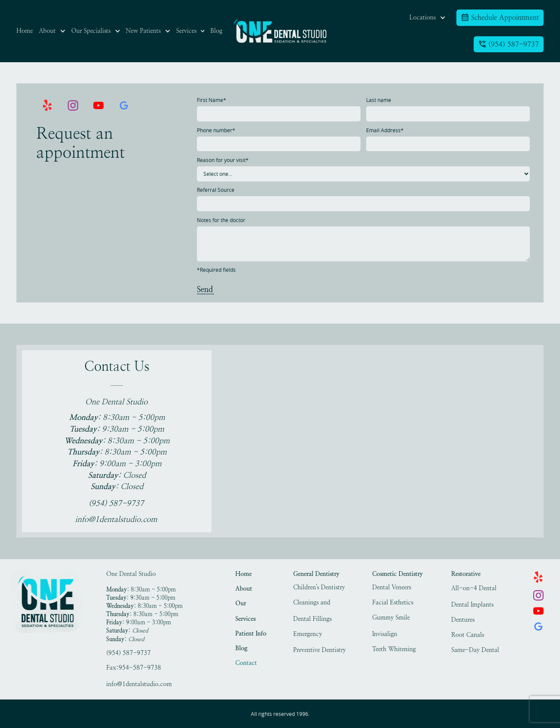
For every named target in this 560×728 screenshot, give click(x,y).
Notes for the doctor (221, 220)
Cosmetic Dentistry (397, 574)
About (244, 588)
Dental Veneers (392, 587)
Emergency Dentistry (308, 635)
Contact (246, 663)
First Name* (212, 100)
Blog (241, 648)
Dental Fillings (312, 619)
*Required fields (216, 270)
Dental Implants (472, 604)
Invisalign (385, 634)
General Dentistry (316, 574)
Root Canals (468, 635)
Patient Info (251, 633)
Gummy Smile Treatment (391, 618)
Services (245, 619)
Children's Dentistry (319, 587)
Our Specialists (249, 604)
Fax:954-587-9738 (134, 668)
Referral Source (216, 190)
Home (244, 574)
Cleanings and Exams (312, 603)
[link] (280, 31)
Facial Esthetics (393, 602)
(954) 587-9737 (128, 653)
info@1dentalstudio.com (139, 684)
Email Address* (385, 130)
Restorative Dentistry (466, 575)
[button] (52, 31)
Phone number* (216, 130)
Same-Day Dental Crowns (475, 651)
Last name (379, 100)
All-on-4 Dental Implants (474, 589)
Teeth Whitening (394, 649)
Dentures (463, 620)
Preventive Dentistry (320, 650)
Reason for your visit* (223, 160)
